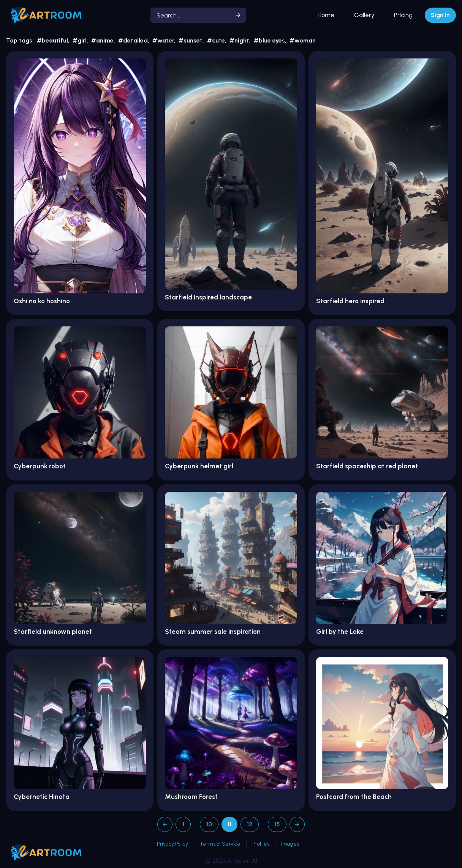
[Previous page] (165, 824)
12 (250, 824)
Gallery (364, 15)
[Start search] (238, 15)
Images (290, 844)
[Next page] (297, 824)
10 (209, 824)
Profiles (261, 844)
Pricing (403, 15)
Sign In (440, 15)
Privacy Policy (172, 844)
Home (326, 15)
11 (229, 824)
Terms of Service (220, 844)
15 (277, 824)
